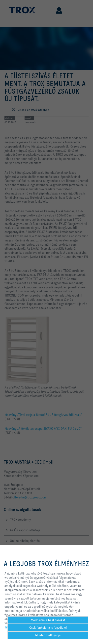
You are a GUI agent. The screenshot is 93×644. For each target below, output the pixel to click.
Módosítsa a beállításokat (48, 620)
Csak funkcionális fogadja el (48, 627)
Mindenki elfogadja (48, 635)
